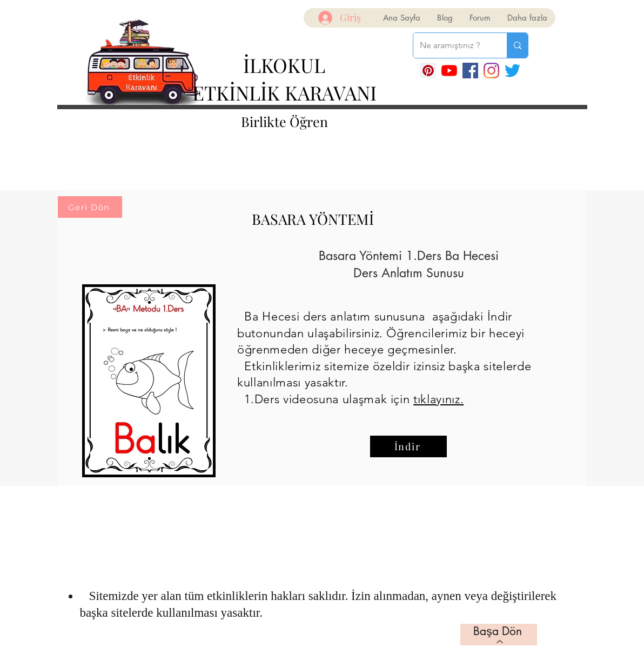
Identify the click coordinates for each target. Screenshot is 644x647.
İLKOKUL (284, 65)
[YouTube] (449, 71)
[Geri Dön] (90, 207)
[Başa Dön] (499, 635)
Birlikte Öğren (284, 121)
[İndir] (408, 446)
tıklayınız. (438, 399)
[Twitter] (512, 71)
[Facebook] (470, 71)
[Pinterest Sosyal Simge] (428, 71)
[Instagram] (491, 71)
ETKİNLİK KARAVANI (284, 92)
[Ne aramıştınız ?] (452, 45)
